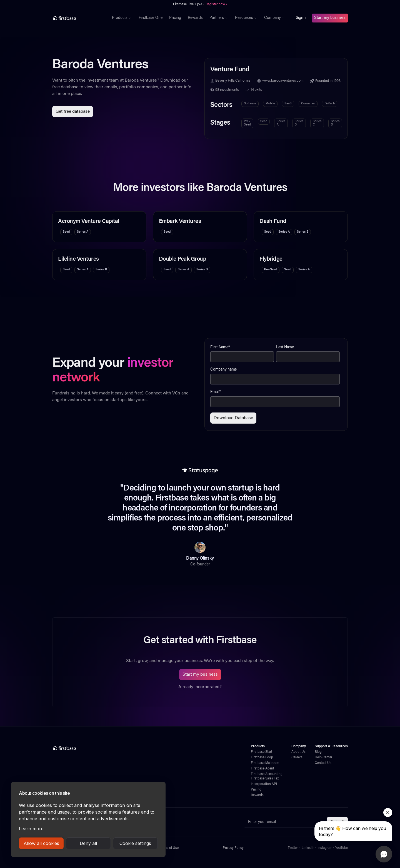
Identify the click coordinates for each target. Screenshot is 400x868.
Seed (264, 121)
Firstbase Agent (262, 769)
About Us (298, 752)
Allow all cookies (41, 843)
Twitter (293, 848)
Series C (317, 123)
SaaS (288, 104)
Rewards (195, 18)
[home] (77, 18)
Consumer (308, 104)
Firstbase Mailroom (265, 763)
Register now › (216, 4)
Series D (335, 123)
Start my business (330, 18)
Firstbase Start (262, 752)
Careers (297, 758)
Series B (299, 123)
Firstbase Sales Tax (265, 779)
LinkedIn (308, 848)
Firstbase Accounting (267, 774)
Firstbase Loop (262, 758)
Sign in (302, 18)
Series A (281, 123)
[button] (122, 18)
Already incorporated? (200, 687)
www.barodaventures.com (283, 81)
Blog (318, 752)
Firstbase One (151, 18)
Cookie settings (135, 843)
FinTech (330, 104)
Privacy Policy (233, 848)
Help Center (323, 758)
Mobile (270, 104)
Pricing (175, 18)
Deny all (88, 843)
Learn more (31, 829)
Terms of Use (169, 848)
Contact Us (323, 763)
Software (250, 104)
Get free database (73, 112)
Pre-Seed (247, 123)
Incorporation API (264, 784)
